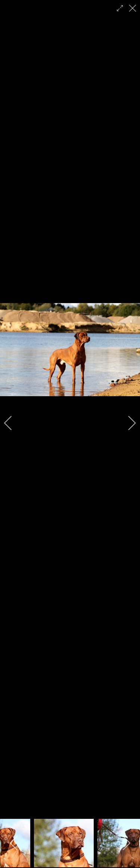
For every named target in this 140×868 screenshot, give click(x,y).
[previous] (13, 423)
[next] (127, 423)
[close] (133, 8)
